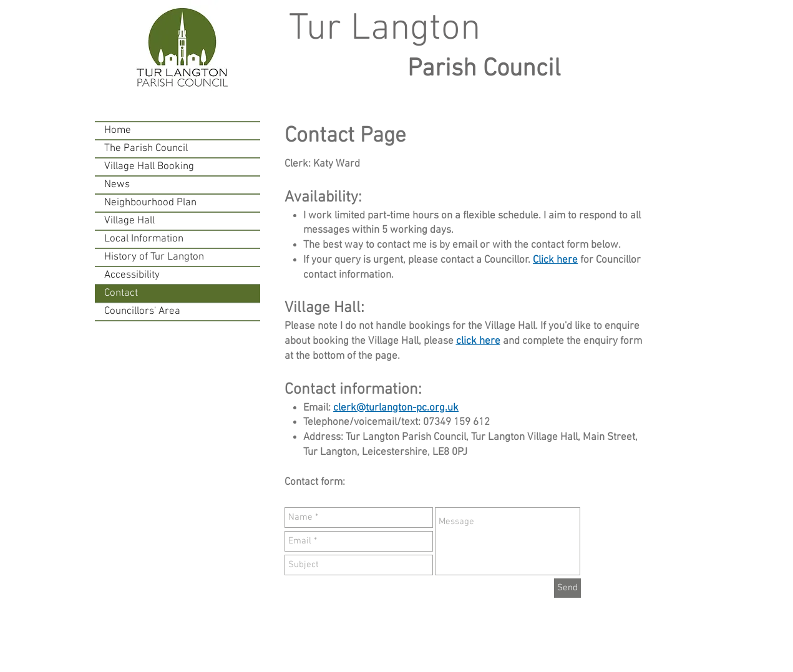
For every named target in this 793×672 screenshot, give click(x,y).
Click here (555, 260)
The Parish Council (146, 149)
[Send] (567, 588)
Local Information (144, 239)
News (117, 185)
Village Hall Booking (149, 167)
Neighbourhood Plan (150, 203)
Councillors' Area (142, 311)
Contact (121, 293)
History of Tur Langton (154, 257)
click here (478, 341)
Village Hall (129, 221)
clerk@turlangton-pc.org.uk (396, 408)
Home (118, 130)
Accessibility (132, 275)
